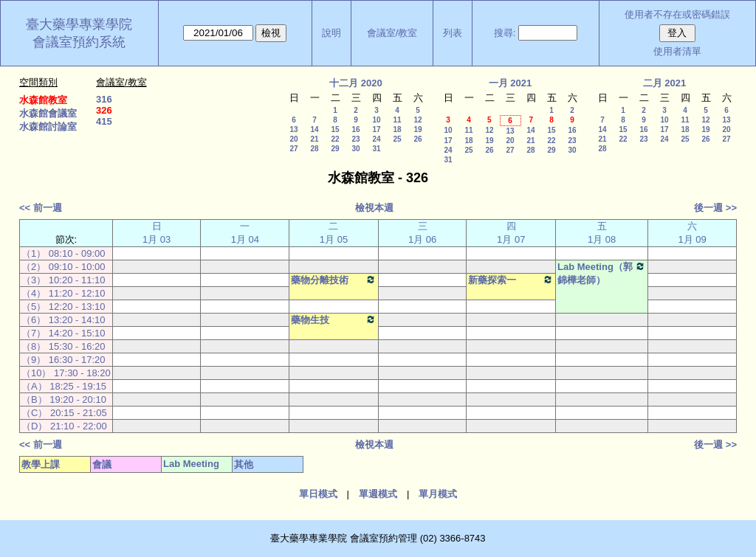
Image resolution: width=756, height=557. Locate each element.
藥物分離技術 (334, 280)
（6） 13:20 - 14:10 (63, 320)
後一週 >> (715, 208)
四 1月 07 (511, 233)
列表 (453, 33)
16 (355, 129)
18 (397, 129)
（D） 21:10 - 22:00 (64, 426)
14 (314, 129)
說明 (331, 33)
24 (376, 139)
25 (397, 139)
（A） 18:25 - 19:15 (64, 386)
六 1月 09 (692, 233)
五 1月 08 (602, 233)
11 (397, 120)
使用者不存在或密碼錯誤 (677, 14)
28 (314, 149)
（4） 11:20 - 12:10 (63, 293)
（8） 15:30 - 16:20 (63, 346)
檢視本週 (374, 208)
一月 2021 (511, 83)
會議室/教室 (392, 33)
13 (293, 129)
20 (293, 139)
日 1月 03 (157, 233)
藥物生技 (334, 319)
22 (335, 139)
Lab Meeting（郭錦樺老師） (602, 273)
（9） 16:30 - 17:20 (63, 360)
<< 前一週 (41, 208)
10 (376, 120)
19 (417, 129)
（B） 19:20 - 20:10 (64, 399)
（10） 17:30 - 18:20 (66, 373)
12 (417, 120)
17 (376, 129)
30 (355, 149)
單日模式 (318, 494)
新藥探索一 (511, 280)
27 (293, 149)
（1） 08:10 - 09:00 (63, 253)
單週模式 (378, 494)
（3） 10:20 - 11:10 (63, 280)
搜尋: (505, 33)
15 (335, 129)
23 (355, 139)
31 (376, 149)
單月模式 (438, 494)
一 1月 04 (245, 233)
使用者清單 (677, 51)
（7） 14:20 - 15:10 (63, 333)
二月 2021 (665, 83)
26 (417, 139)
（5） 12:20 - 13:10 (63, 307)
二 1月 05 (334, 233)
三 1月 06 (422, 233)
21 (314, 139)
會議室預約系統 (79, 42)
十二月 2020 (356, 83)
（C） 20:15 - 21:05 (64, 413)
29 (335, 149)
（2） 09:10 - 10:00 (63, 267)
